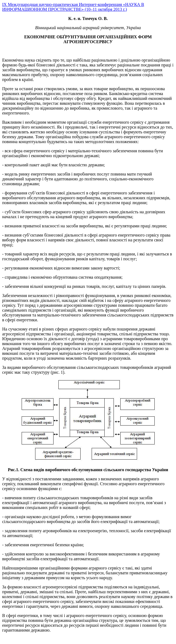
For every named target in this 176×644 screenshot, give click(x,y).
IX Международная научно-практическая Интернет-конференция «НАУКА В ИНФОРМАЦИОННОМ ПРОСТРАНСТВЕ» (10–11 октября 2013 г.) (73, 7)
